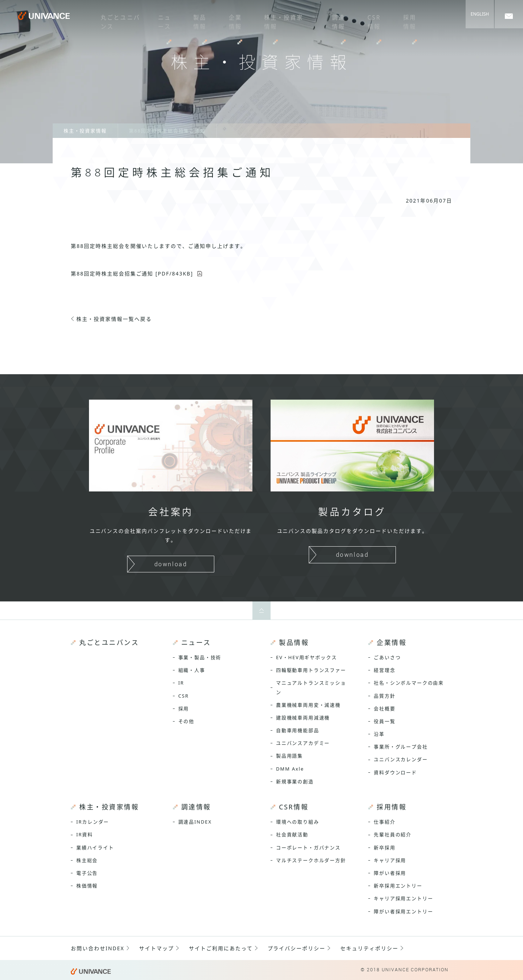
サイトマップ (157, 948)
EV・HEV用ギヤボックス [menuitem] (306, 657)
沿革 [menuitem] (379, 734)
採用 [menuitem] (184, 709)
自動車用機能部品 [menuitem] (298, 730)
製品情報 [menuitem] (194, 20)
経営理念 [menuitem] (384, 670)
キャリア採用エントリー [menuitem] (403, 898)
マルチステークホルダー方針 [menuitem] (311, 860)
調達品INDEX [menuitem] (195, 822)
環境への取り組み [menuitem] (298, 822)
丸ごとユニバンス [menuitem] (113, 20)
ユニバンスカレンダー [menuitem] (401, 759)
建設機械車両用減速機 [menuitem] (303, 718)
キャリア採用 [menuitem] (390, 860)
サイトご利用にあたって (221, 948)
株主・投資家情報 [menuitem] (276, 20)
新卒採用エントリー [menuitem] (398, 886)
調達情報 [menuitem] (334, 20)
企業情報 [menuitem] (229, 20)
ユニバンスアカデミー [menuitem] (303, 743)
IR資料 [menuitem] (85, 834)
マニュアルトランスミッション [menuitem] (311, 687)
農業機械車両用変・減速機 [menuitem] (308, 705)
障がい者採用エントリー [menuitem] (403, 911)
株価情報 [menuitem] (87, 886)
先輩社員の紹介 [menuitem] (393, 834)
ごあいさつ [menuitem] (387, 657)
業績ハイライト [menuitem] (95, 848)
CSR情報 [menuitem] (369, 20)
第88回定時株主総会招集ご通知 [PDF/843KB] (132, 273)
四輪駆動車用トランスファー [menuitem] (311, 670)
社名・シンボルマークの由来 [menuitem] (409, 683)
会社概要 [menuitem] (384, 709)
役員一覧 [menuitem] (384, 721)
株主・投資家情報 (85, 131)
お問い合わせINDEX (98, 948)
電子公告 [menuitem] (87, 873)
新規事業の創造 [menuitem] (295, 781)
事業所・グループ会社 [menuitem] (401, 747)
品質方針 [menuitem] (384, 696)
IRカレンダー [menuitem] (93, 822)
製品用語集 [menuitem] (289, 756)
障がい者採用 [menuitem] (390, 873)
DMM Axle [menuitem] (290, 769)
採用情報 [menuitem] (404, 20)
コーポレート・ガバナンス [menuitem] (308, 848)
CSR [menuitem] (184, 696)
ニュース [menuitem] (159, 20)
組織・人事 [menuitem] (192, 670)
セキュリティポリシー (369, 948)
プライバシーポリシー (297, 948)
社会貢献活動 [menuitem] (292, 834)
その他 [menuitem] (186, 721)
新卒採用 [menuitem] (384, 848)
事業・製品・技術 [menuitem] (200, 657)
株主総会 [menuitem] (87, 860)
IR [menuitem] (181, 683)
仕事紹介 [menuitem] (384, 822)
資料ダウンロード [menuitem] (395, 772)
